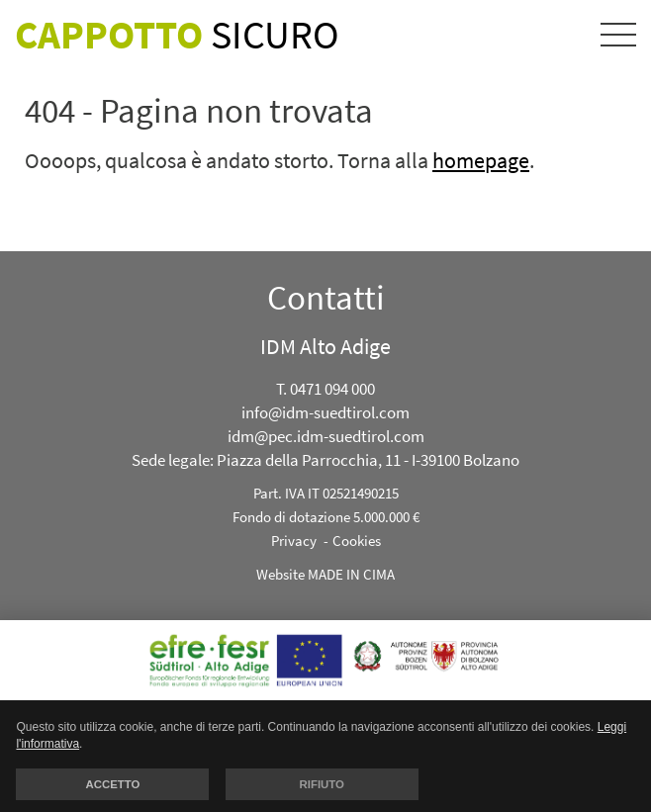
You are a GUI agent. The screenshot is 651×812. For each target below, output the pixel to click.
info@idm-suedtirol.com (325, 412)
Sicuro (177, 35)
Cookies (357, 541)
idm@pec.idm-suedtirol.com (326, 436)
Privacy (294, 541)
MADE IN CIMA (351, 574)
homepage (481, 160)
